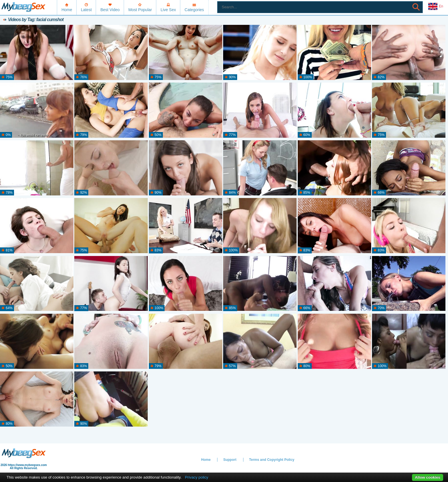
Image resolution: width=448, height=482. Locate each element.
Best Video (110, 10)
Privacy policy (196, 477)
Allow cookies (428, 477)
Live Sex (168, 10)
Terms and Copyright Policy (272, 460)
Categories (194, 10)
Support (230, 460)
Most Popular (140, 10)
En (436, 7)
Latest (86, 10)
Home (67, 10)
